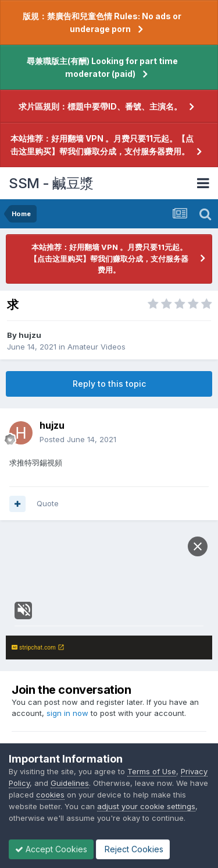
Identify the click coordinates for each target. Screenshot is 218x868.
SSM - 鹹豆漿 (51, 183)
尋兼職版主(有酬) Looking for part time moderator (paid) (102, 67)
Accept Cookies (51, 849)
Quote (48, 503)
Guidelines (70, 783)
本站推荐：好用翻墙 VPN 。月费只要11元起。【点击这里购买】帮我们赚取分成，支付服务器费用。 (102, 145)
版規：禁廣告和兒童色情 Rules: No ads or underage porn (102, 22)
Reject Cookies (133, 849)
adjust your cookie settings (146, 806)
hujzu (30, 335)
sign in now (67, 713)
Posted (78, 439)
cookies (50, 795)
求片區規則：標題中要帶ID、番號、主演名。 (100, 106)
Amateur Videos (97, 347)
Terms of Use (152, 771)
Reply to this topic (109, 384)
